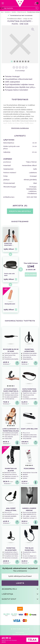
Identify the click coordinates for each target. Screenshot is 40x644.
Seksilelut (8, 12)
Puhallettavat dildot (34, 12)
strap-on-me (28, 19)
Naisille (14, 12)
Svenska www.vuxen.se (20, 635)
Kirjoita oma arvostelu (20, 211)
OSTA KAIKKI (31, 274)
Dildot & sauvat (22, 12)
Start (2, 12)
